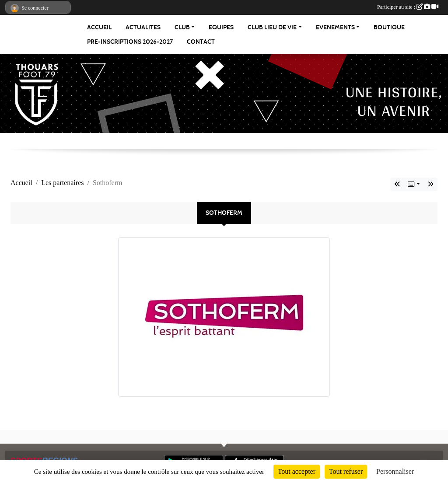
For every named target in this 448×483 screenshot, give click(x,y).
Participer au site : (408, 7)
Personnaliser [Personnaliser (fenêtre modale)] (395, 471)
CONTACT (201, 42)
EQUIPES (221, 27)
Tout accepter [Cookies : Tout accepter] (297, 471)
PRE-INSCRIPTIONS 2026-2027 (130, 42)
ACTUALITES (143, 27)
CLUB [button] (182, 27)
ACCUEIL (99, 27)
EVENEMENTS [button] (335, 27)
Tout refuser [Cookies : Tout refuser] (346, 471)
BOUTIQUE (389, 27)
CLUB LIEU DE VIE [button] (272, 27)
